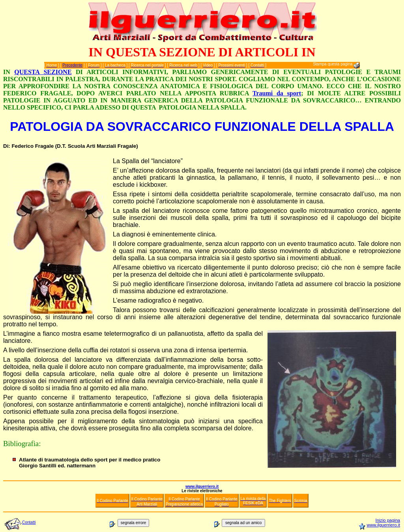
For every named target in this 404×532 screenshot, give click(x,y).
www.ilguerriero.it (202, 486)
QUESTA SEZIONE (43, 72)
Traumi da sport (277, 93)
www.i (372, 525)
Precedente (72, 65)
